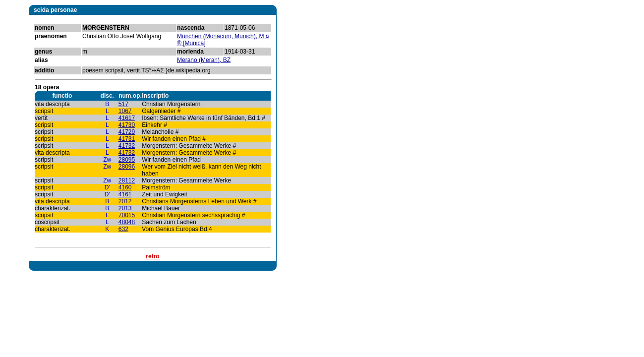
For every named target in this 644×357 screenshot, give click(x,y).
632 (123, 229)
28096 (127, 167)
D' (107, 187)
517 (123, 104)
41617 (127, 118)
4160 (125, 187)
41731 (127, 139)
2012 (125, 201)
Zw (107, 160)
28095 (127, 160)
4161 (125, 194)
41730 (127, 125)
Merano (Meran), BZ (204, 60)
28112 (127, 180)
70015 (127, 215)
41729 (127, 132)
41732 (127, 146)
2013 (125, 208)
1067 (125, 111)
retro (152, 256)
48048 (127, 222)
